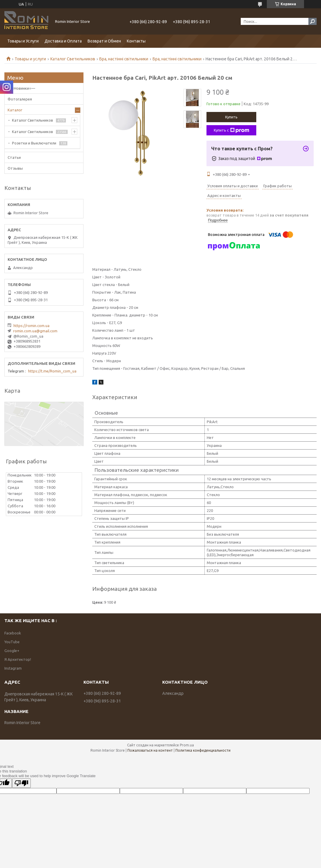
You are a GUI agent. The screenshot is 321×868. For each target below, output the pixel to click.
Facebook (13, 633)
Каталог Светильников (73, 59)
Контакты (136, 41)
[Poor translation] (21, 783)
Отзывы (15, 168)
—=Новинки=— (21, 88)
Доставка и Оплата (63, 41)
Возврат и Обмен (104, 41)
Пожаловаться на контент (150, 750)
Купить (231, 117)
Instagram (13, 668)
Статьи (14, 157)
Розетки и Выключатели (34, 143)
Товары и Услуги (23, 41)
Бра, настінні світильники (124, 59)
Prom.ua (187, 745)
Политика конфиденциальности (203, 750)
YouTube (12, 642)
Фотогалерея (20, 99)
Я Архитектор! (18, 659)
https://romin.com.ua (31, 326)
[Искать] (313, 21)
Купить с (232, 130)
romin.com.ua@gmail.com (35, 331)
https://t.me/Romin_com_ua (52, 371)
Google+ (12, 651)
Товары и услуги (30, 59)
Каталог (15, 110)
